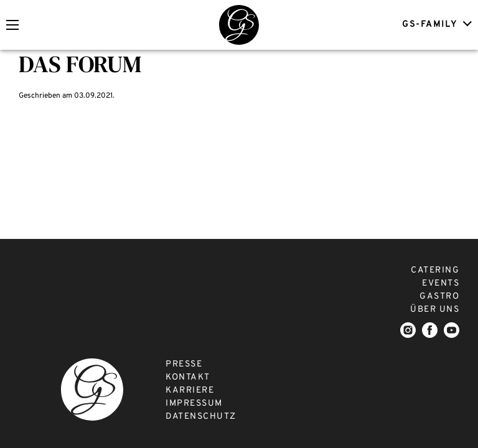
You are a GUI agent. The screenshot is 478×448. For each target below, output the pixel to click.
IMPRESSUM (194, 404)
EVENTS (441, 283)
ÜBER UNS (435, 310)
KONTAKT (188, 377)
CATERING (435, 270)
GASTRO (439, 296)
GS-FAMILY (435, 24)
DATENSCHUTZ (201, 417)
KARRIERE (190, 390)
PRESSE (184, 364)
